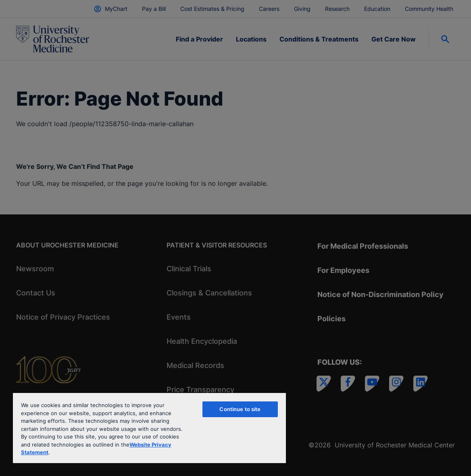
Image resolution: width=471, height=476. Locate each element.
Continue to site (240, 409)
